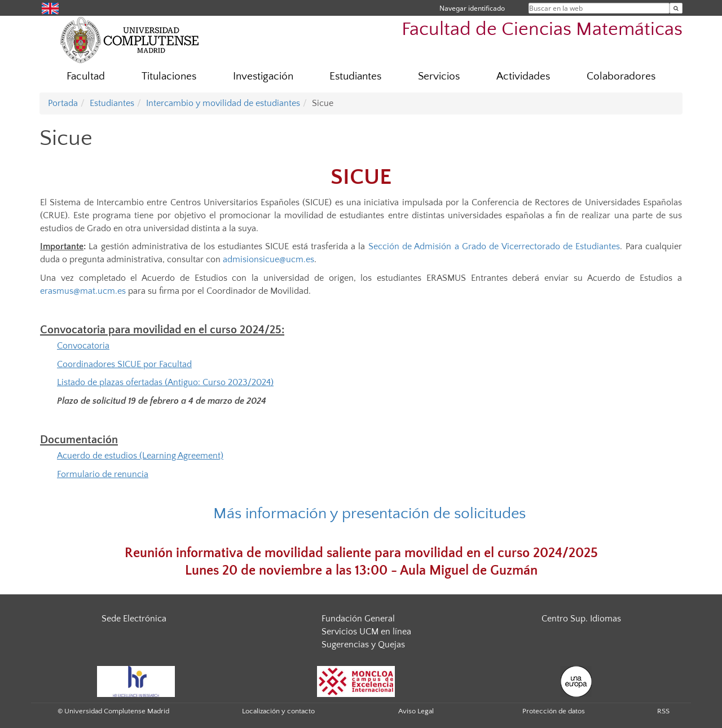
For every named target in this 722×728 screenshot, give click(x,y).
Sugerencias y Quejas (363, 645)
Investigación (263, 76)
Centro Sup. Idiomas (581, 619)
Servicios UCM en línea (366, 632)
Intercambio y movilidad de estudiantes (223, 103)
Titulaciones (169, 76)
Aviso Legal (416, 711)
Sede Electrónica (134, 619)
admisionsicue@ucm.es (268, 259)
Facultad (86, 76)
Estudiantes (355, 76)
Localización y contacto (278, 711)
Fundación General (358, 619)
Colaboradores (621, 76)
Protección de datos (554, 711)
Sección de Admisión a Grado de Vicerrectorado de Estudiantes (494, 246)
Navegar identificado (472, 8)
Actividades (523, 76)
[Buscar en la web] (676, 8)
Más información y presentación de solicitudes (369, 513)
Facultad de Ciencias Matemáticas (542, 30)
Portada (63, 103)
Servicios (439, 76)
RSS (663, 711)
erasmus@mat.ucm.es (83, 291)
